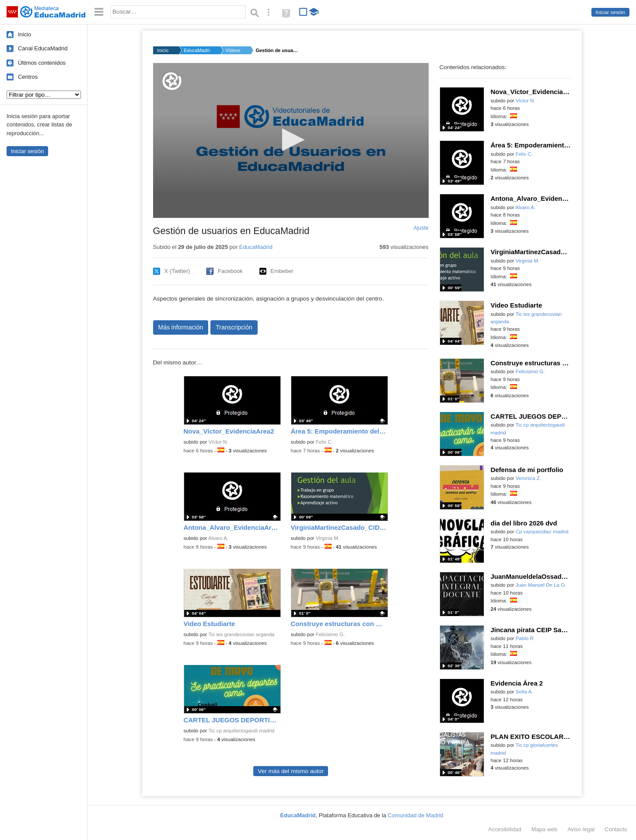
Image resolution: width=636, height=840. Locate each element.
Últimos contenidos (42, 63)
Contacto (616, 829)
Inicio (24, 34)
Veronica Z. (528, 478)
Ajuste (421, 228)
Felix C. (324, 442)
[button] (291, 140)
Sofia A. (524, 692)
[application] (291, 140)
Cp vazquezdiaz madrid (542, 532)
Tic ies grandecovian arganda (241, 634)
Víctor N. (218, 442)
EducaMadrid (197, 50)
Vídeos (233, 50)
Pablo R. (525, 638)
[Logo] (172, 81)
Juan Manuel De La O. (541, 585)
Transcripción (234, 327)
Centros (28, 77)
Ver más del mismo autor (290, 771)
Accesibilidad (505, 829)
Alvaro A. (218, 538)
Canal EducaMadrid (43, 48)
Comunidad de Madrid (416, 815)
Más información (181, 327)
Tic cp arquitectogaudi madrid (241, 731)
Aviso (581, 829)
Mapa (545, 829)
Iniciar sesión (610, 12)
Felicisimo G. (330, 634)
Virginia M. (328, 538)
